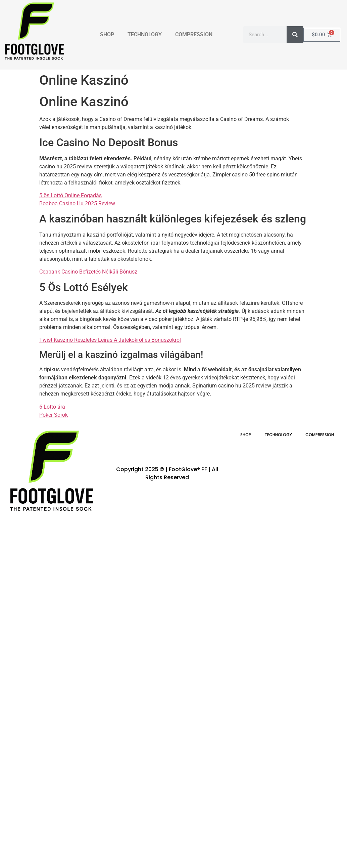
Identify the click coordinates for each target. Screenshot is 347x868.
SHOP (107, 34)
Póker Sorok (54, 415)
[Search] (295, 35)
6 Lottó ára (52, 407)
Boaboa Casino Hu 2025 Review (77, 203)
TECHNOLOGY (145, 34)
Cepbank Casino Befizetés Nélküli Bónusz (88, 272)
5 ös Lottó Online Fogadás (70, 195)
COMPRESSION (194, 34)
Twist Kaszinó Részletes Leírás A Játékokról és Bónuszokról (110, 340)
